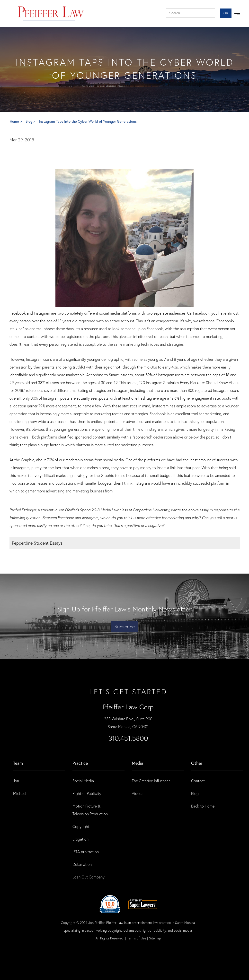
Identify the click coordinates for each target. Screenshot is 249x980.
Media (138, 763)
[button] (237, 13)
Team (18, 763)
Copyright (81, 826)
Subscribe (125, 626)
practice (80, 763)
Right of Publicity (87, 793)
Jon (16, 781)
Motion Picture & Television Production (90, 810)
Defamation (82, 864)
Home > (16, 121)
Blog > (31, 121)
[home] (51, 13)
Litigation (80, 839)
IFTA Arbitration (86, 852)
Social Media (83, 781)
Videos (138, 793)
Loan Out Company (89, 877)
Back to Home (203, 806)
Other (197, 763)
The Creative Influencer (151, 781)
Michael (20, 793)
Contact (198, 781)
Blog (195, 793)
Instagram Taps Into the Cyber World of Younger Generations (88, 121)
